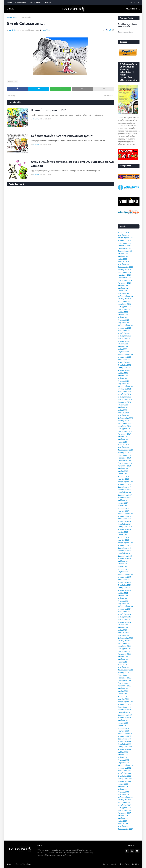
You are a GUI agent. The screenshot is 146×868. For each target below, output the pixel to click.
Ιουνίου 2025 (123, 256)
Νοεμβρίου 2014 (124, 582)
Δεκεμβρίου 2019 (125, 423)
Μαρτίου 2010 (123, 731)
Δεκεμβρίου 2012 (125, 643)
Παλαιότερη (108, 96)
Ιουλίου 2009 (123, 752)
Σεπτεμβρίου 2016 (125, 527)
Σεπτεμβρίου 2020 (125, 400)
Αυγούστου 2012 (124, 654)
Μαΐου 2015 (122, 566)
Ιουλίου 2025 (123, 254)
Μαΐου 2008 (122, 789)
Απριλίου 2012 (123, 665)
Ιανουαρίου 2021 (124, 389)
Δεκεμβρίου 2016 (125, 519)
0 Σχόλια (46, 30)
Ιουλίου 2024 (123, 285)
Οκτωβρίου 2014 (124, 585)
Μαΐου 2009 (122, 757)
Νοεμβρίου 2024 (124, 275)
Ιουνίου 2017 (123, 503)
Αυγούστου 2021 (124, 370)
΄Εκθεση (47, 2)
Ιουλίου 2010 (123, 720)
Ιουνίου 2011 (123, 691)
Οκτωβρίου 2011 (124, 680)
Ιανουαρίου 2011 (124, 704)
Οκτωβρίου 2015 (124, 553)
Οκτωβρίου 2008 (124, 776)
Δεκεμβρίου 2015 (125, 548)
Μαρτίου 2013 (123, 635)
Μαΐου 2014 (122, 598)
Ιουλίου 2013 (123, 625)
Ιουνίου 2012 (123, 659)
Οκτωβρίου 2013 (124, 617)
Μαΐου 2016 (122, 535)
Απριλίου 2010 (123, 728)
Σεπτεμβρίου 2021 (125, 368)
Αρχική (9, 2)
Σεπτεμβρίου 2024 (125, 280)
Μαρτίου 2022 (123, 352)
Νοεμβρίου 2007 (124, 805)
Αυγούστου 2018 (124, 466)
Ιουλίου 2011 (123, 688)
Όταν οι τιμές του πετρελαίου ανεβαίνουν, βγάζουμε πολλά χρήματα (72, 164)
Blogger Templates (23, 864)
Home (106, 864)
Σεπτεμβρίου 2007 (125, 810)
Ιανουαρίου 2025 (124, 270)
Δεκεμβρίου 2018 (125, 455)
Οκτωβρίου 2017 (124, 492)
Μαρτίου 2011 (123, 699)
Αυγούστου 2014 (124, 590)
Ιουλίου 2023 (123, 312)
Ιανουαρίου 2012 (124, 673)
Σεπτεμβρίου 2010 (125, 715)
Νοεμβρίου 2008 (124, 773)
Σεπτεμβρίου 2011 (125, 683)
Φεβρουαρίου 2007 (125, 829)
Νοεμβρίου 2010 (124, 710)
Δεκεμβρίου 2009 (125, 739)
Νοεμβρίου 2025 (124, 246)
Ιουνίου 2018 (123, 471)
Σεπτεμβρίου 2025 (125, 251)
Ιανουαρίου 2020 (124, 421)
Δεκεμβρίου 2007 (125, 802)
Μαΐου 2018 (122, 474)
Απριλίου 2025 (123, 262)
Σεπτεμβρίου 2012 (125, 651)
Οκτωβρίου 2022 (124, 336)
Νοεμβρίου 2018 (124, 458)
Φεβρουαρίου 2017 (125, 513)
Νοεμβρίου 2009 (124, 741)
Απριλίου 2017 (123, 508)
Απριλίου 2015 (123, 569)
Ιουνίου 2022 (123, 346)
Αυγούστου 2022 (124, 341)
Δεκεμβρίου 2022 (125, 331)
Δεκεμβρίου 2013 (125, 611)
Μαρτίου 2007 (123, 826)
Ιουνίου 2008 (123, 786)
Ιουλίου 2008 (123, 784)
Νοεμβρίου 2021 (124, 362)
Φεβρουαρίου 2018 (125, 482)
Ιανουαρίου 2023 (124, 328)
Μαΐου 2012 (122, 662)
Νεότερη (11, 96)
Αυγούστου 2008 (124, 781)
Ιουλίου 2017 (123, 500)
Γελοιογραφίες (21, 2)
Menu (12, 9)
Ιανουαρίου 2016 (124, 545)
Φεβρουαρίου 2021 (125, 386)
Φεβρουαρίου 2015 (125, 574)
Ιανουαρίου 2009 (124, 768)
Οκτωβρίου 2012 (124, 649)
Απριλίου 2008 (123, 792)
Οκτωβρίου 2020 (124, 397)
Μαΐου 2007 (122, 821)
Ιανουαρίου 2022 (124, 357)
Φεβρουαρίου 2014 (125, 606)
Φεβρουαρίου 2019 (125, 450)
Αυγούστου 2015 (124, 558)
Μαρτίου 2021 (123, 384)
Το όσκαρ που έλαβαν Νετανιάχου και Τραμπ (62, 136)
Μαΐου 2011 (122, 694)
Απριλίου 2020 (123, 413)
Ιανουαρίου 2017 (124, 516)
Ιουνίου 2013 (123, 627)
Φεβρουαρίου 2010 (125, 733)
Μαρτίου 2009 (123, 763)
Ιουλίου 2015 (123, 561)
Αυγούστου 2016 (124, 529)
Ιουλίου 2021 (123, 373)
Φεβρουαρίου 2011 (125, 702)
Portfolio (136, 864)
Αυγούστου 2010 (124, 718)
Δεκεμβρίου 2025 (125, 243)
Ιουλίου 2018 (123, 468)
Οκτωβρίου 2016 (124, 524)
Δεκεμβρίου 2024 (125, 272)
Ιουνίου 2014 (123, 596)
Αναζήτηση (131, 9)
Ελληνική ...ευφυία (125, 32)
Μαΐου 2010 (122, 726)
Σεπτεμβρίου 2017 (125, 495)
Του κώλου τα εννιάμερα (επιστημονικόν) (127, 25)
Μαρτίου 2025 (123, 264)
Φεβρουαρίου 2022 (125, 354)
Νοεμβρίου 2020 (124, 394)
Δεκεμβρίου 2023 (125, 301)
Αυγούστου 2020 (124, 402)
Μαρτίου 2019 (123, 447)
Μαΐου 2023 (122, 317)
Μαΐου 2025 (122, 259)
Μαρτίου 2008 (123, 794)
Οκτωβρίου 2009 (124, 744)
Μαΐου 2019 (122, 442)
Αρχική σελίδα (12, 17)
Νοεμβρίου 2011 (124, 678)
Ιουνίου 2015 (123, 564)
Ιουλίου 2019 (123, 437)
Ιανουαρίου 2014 (124, 609)
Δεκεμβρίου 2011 (125, 675)
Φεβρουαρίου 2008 (125, 797)
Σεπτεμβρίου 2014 (125, 588)
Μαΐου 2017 (122, 505)
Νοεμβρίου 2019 (124, 426)
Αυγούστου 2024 (124, 283)
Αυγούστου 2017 (124, 498)
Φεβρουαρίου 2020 (125, 418)
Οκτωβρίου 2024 (124, 277)
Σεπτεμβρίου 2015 (125, 556)
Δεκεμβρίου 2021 (125, 360)
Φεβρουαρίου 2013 (125, 638)
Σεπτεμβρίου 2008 (125, 779)
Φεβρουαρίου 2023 (125, 325)
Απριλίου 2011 (123, 696)
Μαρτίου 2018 (123, 479)
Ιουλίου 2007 (123, 816)
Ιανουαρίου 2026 (124, 240)
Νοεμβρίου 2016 (124, 521)
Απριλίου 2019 (123, 445)
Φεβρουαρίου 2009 (125, 765)
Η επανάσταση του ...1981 (49, 110)
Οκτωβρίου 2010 (124, 712)
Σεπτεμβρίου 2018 (125, 463)
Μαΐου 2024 (122, 291)
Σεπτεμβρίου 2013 (125, 619)
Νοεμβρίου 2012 (124, 646)
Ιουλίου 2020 (123, 405)
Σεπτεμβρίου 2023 (125, 309)
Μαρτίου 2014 (123, 604)
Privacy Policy (124, 864)
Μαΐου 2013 (122, 630)
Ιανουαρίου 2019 (124, 453)
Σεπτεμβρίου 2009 (125, 747)
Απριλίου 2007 (123, 824)
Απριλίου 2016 (123, 537)
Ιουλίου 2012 (123, 657)
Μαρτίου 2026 (123, 235)
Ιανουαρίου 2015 (124, 577)
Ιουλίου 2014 (123, 593)
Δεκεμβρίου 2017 (125, 487)
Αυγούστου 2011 (124, 686)
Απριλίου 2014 (123, 601)
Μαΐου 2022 (122, 349)
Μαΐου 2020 (122, 410)
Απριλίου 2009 (123, 760)
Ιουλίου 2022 (123, 344)
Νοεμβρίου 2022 (124, 333)
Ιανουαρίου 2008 (124, 800)
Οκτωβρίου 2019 (124, 429)
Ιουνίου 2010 (123, 723)
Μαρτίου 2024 (123, 293)
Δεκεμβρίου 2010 (125, 707)
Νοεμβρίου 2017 (124, 490)
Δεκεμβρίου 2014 (125, 580)
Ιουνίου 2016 (123, 532)
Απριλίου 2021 (123, 381)
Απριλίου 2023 (123, 320)
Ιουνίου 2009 (123, 755)
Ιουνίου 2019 (123, 439)
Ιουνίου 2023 (123, 315)
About (113, 864)
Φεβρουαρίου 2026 (125, 238)
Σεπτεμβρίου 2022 (125, 338)
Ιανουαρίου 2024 (124, 299)
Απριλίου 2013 (123, 633)
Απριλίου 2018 (123, 476)
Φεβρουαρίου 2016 (125, 543)
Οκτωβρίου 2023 (124, 307)
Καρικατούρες (35, 2)
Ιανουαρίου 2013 (124, 641)
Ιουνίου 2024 (123, 288)
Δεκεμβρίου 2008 (125, 771)
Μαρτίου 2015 (123, 572)
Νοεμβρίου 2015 (124, 551)
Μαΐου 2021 (122, 378)
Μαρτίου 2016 (123, 540)
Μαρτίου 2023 (123, 323)
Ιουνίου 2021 (123, 376)
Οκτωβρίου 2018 (124, 460)
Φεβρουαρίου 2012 (125, 670)
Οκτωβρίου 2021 (124, 365)
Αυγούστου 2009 (124, 749)
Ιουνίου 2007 (123, 818)
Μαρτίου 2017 (123, 511)
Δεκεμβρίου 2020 (125, 392)
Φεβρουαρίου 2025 (125, 267)
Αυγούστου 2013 (124, 622)
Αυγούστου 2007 (124, 813)
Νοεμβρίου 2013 (124, 614)
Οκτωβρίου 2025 (124, 248)
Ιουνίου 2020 (123, 407)
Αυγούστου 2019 (124, 434)
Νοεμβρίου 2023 (124, 304)
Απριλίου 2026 (123, 232)
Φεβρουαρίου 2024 (125, 296)
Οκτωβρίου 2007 (124, 808)
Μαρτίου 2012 (123, 667)
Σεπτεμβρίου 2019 (125, 431)
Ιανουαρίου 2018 (124, 484)
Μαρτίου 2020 (123, 415)
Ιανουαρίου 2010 (124, 736)
